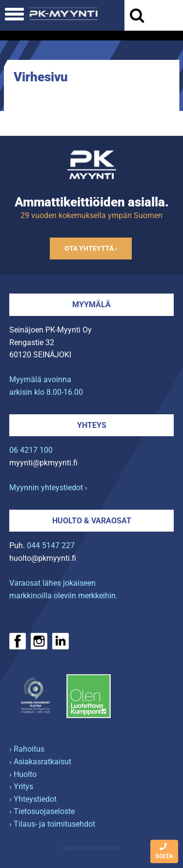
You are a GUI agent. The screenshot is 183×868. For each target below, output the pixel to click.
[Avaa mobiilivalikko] (14, 15)
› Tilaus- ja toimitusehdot (52, 824)
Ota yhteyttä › (91, 249)
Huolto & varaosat (92, 521)
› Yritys (21, 786)
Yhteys (92, 425)
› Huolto (23, 774)
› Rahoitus (27, 749)
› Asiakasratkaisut (40, 762)
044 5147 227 (51, 545)
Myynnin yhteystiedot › (48, 488)
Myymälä (91, 305)
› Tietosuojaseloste (42, 811)
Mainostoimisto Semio (92, 849)
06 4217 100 (31, 450)
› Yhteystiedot (33, 799)
